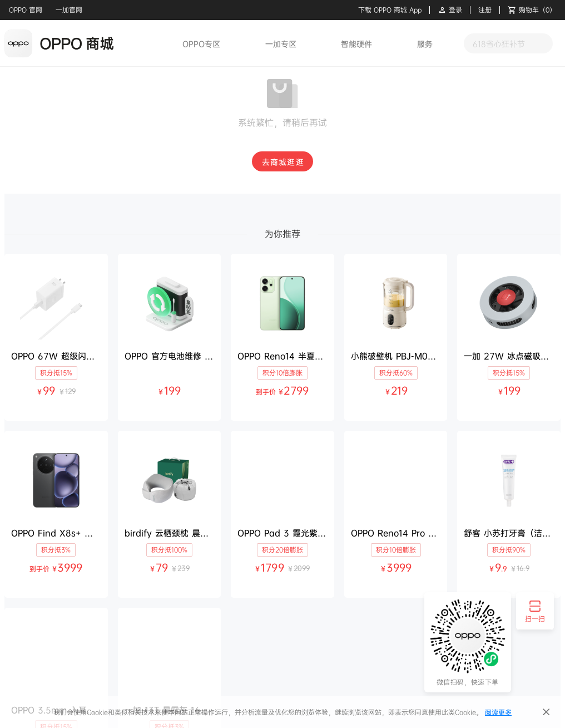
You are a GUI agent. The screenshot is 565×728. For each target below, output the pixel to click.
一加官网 (69, 10)
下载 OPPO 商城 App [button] (390, 10)
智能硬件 (356, 44)
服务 (425, 44)
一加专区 (281, 44)
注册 (485, 10)
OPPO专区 (201, 44)
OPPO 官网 (26, 10)
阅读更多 (498, 712)
